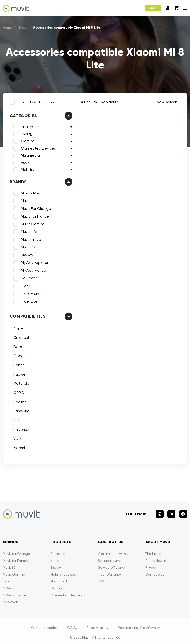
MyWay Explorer (34, 262)
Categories (22, 115)
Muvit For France (34, 215)
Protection (29, 126)
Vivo (16, 438)
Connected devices (66, 592)
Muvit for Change (16, 551)
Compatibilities (27, 315)
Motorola (20, 382)
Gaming (27, 140)
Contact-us (155, 571)
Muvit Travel (30, 239)
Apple (18, 327)
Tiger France (31, 293)
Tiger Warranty (109, 571)
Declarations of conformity (139, 625)
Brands (17, 181)
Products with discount (36, 101)
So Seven (28, 277)
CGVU (72, 625)
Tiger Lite (28, 300)
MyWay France (33, 270)
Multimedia (29, 155)
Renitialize (110, 102)
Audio (25, 162)
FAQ (101, 578)
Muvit (25, 200)
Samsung (21, 410)
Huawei (19, 373)
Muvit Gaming (32, 223)
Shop (153, 8)
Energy (26, 133)
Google (19, 355)
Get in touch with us (114, 551)
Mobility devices (63, 571)
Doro (17, 346)
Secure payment (111, 557)
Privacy (151, 564)
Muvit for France (15, 557)
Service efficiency (112, 564)
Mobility (27, 169)
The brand (153, 551)
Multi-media (60, 578)
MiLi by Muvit (31, 192)
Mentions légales (44, 625)
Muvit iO (27, 246)
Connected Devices (37, 147)
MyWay (26, 254)
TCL (16, 419)
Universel (20, 429)
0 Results (89, 102)
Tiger (25, 285)
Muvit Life (28, 231)
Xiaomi (18, 447)
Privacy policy (97, 625)
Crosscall (21, 337)
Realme (19, 401)
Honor (18, 364)
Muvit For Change (35, 208)
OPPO (18, 392)
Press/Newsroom (159, 557)
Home (8, 27)
